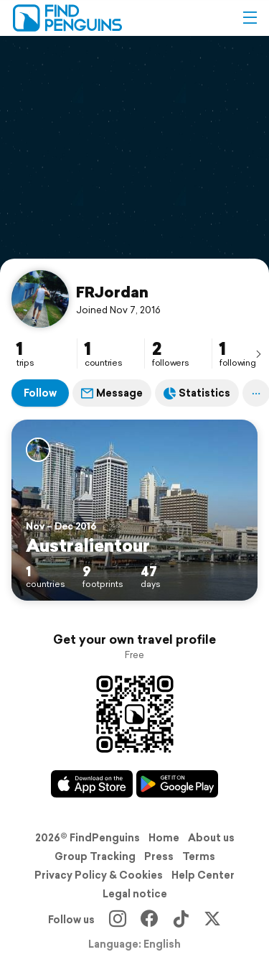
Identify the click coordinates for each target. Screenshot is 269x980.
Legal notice (135, 894)
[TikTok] (181, 920)
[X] (212, 920)
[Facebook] (149, 920)
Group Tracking (95, 856)
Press (159, 856)
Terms (199, 856)
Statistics (197, 393)
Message (112, 393)
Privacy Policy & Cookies (99, 875)
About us (211, 838)
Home (164, 838)
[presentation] (258, 353)
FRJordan (112, 292)
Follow (40, 393)
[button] (250, 18)
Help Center (203, 875)
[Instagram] (118, 920)
